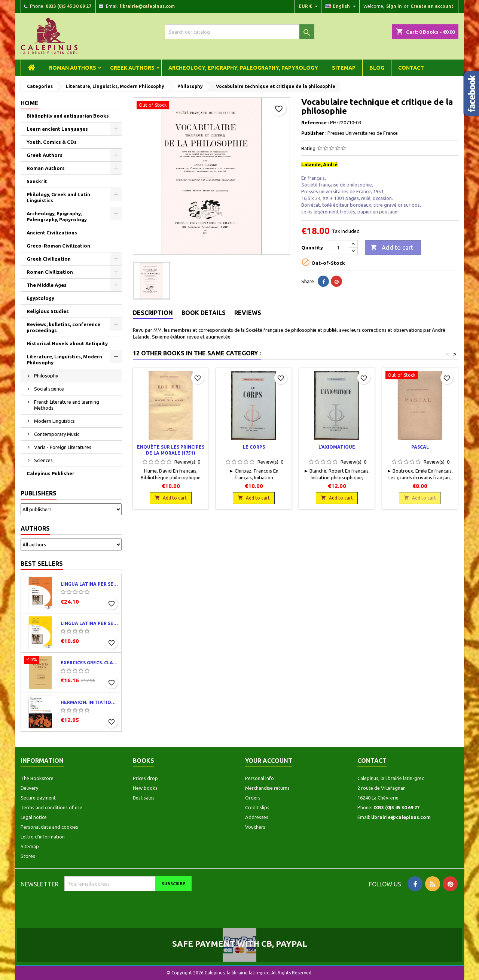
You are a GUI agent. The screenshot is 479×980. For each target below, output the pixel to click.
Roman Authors (73, 68)
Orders (253, 798)
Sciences (43, 460)
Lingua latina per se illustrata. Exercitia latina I (89, 623)
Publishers (39, 493)
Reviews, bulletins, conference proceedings (63, 327)
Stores (28, 856)
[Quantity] (338, 248)
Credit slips (257, 807)
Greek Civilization (49, 259)
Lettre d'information (43, 837)
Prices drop (145, 778)
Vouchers (255, 827)
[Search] (239, 32)
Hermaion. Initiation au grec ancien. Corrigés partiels (89, 702)
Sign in (394, 6)
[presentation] (127, 906)
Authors (35, 528)
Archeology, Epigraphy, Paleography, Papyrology (243, 68)
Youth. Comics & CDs (52, 142)
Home (30, 103)
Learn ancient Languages (57, 129)
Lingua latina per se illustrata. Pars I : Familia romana (89, 584)
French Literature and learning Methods (67, 405)
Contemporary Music (57, 434)
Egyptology (40, 298)
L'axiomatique (337, 447)
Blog (377, 68)
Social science (49, 389)
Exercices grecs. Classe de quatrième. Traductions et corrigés (89, 663)
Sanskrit (37, 181)
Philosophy (46, 376)
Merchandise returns (267, 788)
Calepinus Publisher (51, 473)
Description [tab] (153, 313)
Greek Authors (132, 68)
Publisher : (314, 133)
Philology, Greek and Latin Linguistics (58, 197)
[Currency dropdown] (309, 6)
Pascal (420, 447)
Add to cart (392, 248)
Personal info (260, 778)
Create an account (432, 6)
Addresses (257, 817)
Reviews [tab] (248, 313)
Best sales (144, 798)
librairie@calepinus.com (147, 6)
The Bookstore (37, 778)
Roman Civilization (50, 272)
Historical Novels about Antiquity (67, 343)
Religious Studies (48, 311)
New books (145, 788)
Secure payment (38, 798)
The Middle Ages (47, 285)
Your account (269, 761)
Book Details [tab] (204, 313)
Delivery (29, 788)
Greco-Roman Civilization (58, 246)
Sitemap (344, 68)
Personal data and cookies (49, 827)
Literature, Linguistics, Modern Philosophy (64, 359)
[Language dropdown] (341, 6)
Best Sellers (42, 564)
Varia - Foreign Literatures (63, 447)
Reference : (315, 122)
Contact (411, 68)
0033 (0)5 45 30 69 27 (68, 6)
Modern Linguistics (54, 421)
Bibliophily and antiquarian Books (68, 116)
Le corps (254, 447)
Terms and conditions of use (51, 807)
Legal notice (34, 817)
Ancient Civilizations (52, 233)
